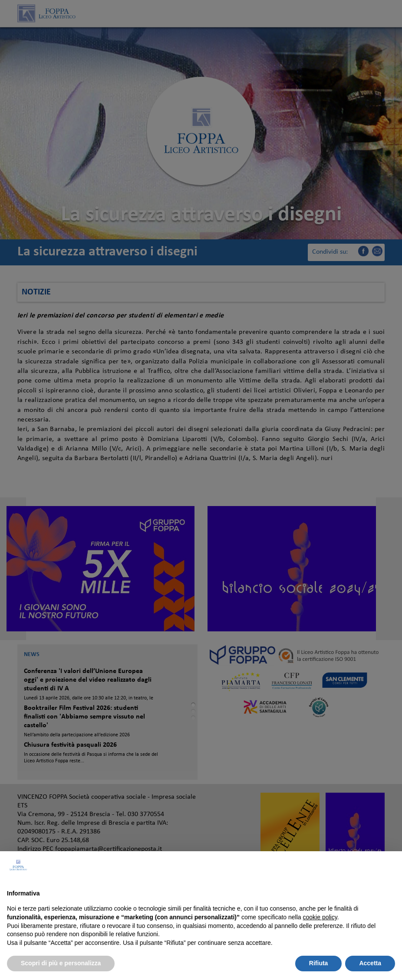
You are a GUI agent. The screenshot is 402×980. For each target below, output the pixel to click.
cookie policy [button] (320, 917)
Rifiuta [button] (319, 963)
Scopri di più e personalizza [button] (61, 963)
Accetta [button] (370, 963)
